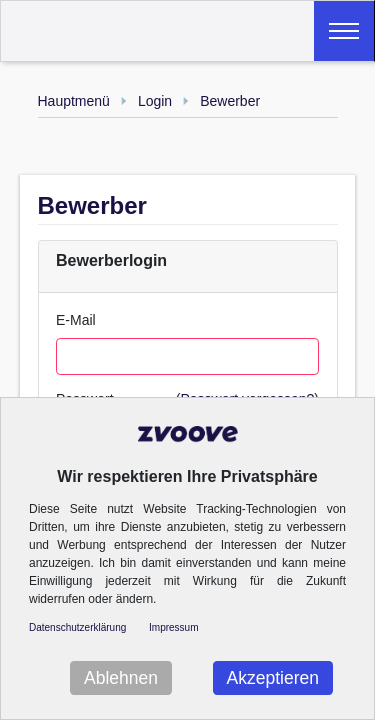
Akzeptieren (273, 678)
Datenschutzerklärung (77, 627)
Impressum (173, 627)
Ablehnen (121, 678)
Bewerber (230, 101)
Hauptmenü (74, 101)
